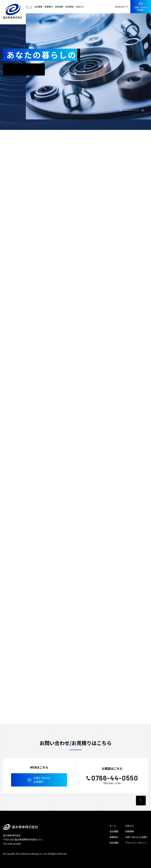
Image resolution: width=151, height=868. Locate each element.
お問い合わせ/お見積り (137, 837)
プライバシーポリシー (136, 843)
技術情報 (114, 843)
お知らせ (129, 826)
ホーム (113, 826)
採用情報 (129, 831)
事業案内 (114, 837)
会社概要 (114, 831)
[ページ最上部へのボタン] (141, 801)
